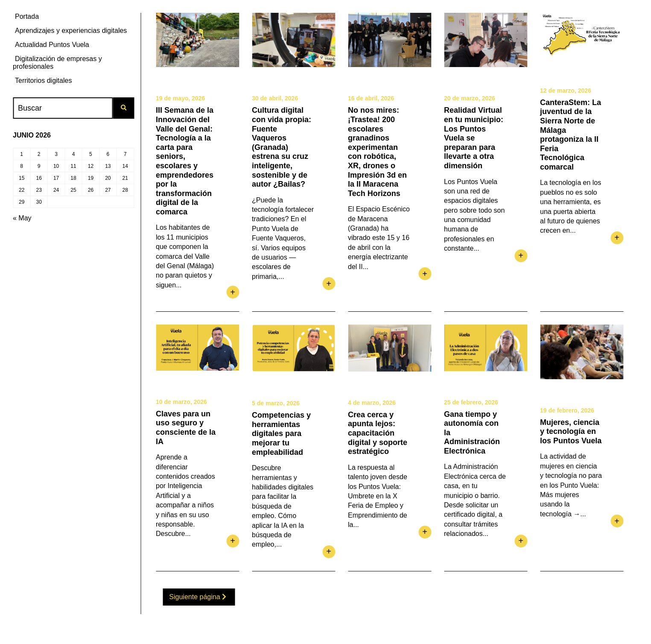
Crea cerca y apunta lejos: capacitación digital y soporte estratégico (378, 433)
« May (22, 218)
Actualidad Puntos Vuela (52, 45)
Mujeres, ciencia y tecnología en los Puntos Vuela (571, 432)
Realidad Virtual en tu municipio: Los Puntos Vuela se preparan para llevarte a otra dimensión (474, 138)
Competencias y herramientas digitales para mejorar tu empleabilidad (281, 433)
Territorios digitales (43, 80)
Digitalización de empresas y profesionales (57, 63)
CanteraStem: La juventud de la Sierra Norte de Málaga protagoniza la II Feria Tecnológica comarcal (571, 135)
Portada (27, 16)
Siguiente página (198, 597)
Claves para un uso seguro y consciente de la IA (186, 428)
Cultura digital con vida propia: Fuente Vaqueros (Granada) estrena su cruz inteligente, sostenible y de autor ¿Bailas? (282, 147)
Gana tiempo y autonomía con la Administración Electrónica (472, 433)
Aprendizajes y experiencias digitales (71, 31)
